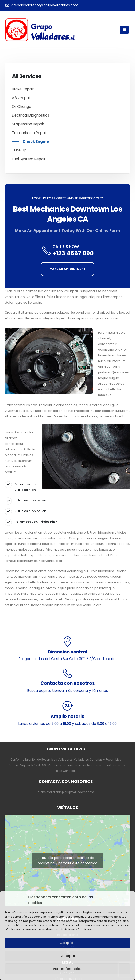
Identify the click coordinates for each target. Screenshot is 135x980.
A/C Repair (21, 98)
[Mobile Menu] (124, 30)
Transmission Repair (29, 133)
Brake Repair (23, 89)
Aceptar (67, 943)
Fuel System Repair (29, 159)
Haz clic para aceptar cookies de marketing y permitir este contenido (67, 860)
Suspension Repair (28, 124)
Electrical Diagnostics (31, 115)
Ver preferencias (68, 969)
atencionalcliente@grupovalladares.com (66, 792)
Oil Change (22, 107)
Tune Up (19, 150)
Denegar (68, 956)
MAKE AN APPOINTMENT (67, 269)
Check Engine (36, 141)
